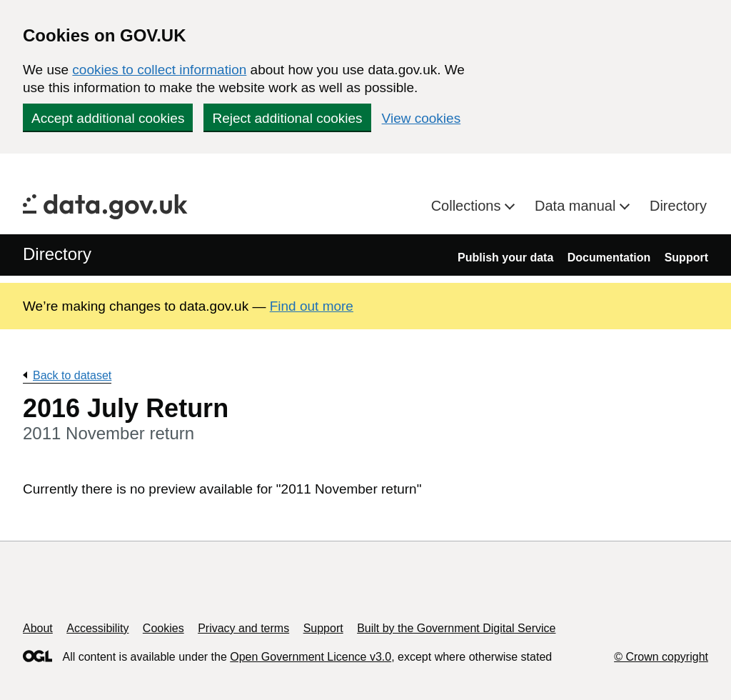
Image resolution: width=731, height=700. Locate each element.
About (38, 628)
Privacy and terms (243, 628)
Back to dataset (72, 375)
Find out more (312, 306)
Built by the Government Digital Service (456, 628)
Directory (678, 206)
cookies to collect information (159, 70)
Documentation (609, 257)
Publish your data (505, 257)
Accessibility (97, 628)
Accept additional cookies (108, 118)
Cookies (163, 628)
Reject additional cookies (287, 118)
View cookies (422, 118)
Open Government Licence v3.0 (311, 657)
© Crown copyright (661, 657)
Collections (468, 206)
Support (686, 257)
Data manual (577, 206)
